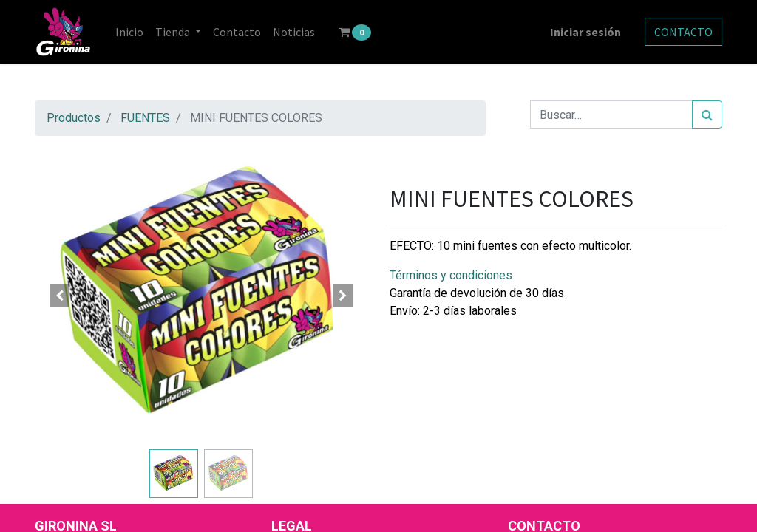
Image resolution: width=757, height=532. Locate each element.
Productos (74, 118)
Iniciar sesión (585, 32)
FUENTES (145, 118)
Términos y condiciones (451, 275)
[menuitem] (129, 32)
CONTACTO (683, 32)
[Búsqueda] (707, 115)
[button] (60, 296)
